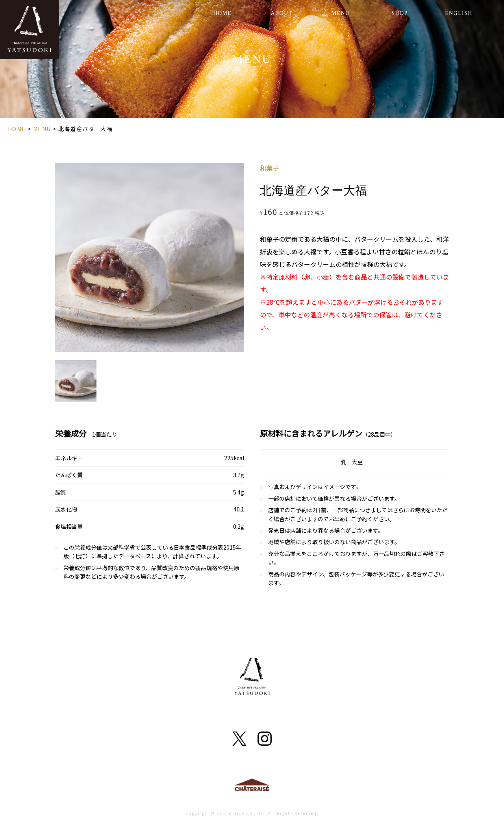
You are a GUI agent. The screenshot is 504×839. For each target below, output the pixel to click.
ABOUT (281, 13)
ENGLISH (459, 13)
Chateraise (252, 787)
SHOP (399, 13)
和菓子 (269, 168)
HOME (223, 13)
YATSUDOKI (30, 30)
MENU (341, 13)
